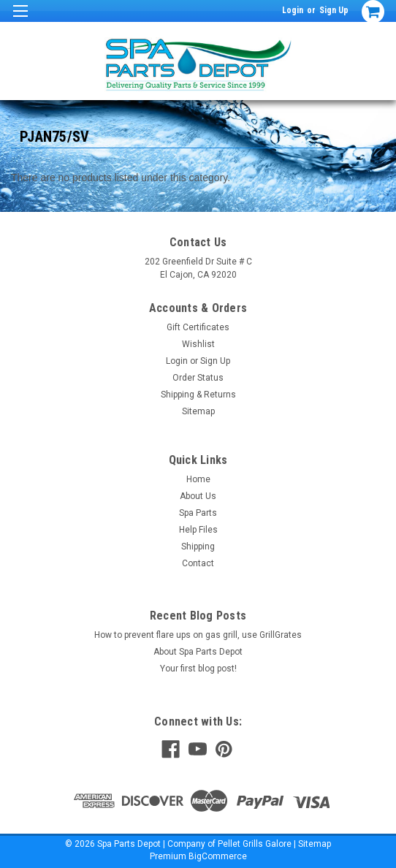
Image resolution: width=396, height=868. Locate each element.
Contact (198, 563)
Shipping (198, 547)
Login (293, 10)
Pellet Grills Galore (255, 844)
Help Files (198, 530)
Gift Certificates (198, 327)
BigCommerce (218, 856)
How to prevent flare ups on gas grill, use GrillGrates (198, 635)
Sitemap (198, 411)
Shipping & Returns (198, 395)
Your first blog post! (198, 669)
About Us (198, 496)
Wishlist (198, 344)
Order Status (198, 378)
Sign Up (334, 10)
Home (198, 479)
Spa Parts (198, 513)
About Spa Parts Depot (198, 652)
